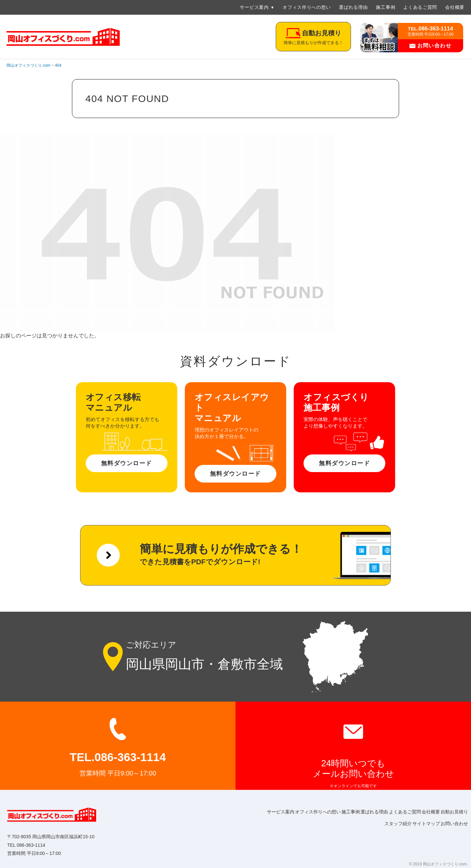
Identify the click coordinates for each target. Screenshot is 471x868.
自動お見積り (349, 824)
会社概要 (455, 7)
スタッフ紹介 (383, 824)
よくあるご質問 (420, 7)
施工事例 (385, 7)
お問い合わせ (431, 46)
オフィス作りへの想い (307, 7)
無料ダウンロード (127, 463)
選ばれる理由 (353, 7)
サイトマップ (417, 824)
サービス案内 (254, 7)
